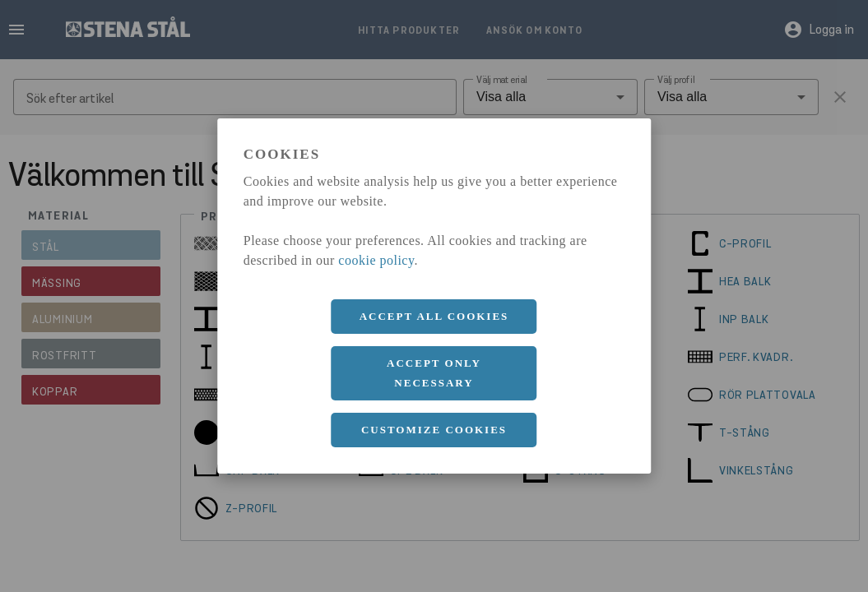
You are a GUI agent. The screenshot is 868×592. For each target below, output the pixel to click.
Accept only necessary (434, 373)
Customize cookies (434, 430)
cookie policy (376, 260)
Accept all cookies (434, 316)
